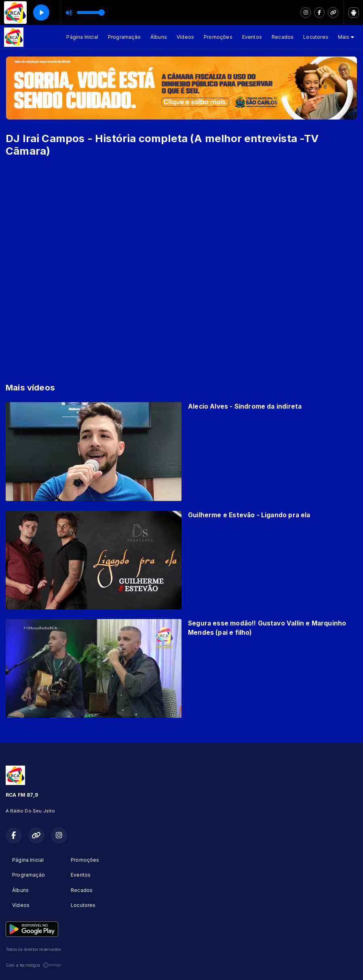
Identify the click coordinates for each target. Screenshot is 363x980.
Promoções (218, 37)
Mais (346, 37)
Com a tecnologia (34, 965)
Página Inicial (82, 37)
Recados (283, 37)
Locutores (316, 37)
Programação (124, 37)
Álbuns (159, 37)
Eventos (252, 37)
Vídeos (185, 37)
